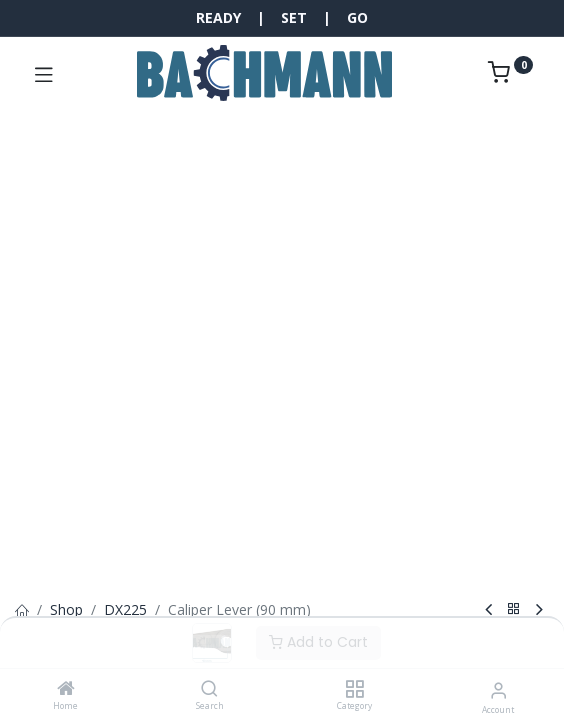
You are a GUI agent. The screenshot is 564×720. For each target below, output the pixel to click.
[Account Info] (498, 689)
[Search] (209, 689)
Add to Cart (318, 642)
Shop (66, 609)
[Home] (66, 689)
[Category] (354, 689)
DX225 (125, 609)
